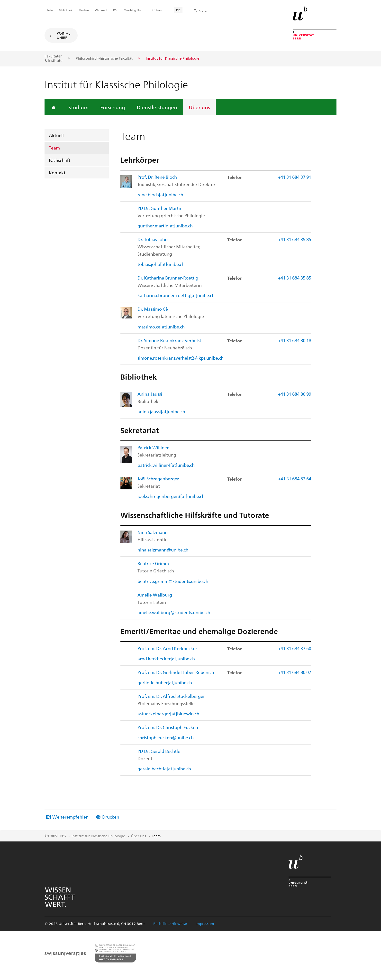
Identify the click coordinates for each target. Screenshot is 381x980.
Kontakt (57, 173)
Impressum (205, 924)
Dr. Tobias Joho (153, 239)
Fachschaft (60, 160)
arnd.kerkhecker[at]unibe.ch (166, 658)
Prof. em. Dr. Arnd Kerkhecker (167, 648)
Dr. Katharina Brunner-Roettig (168, 278)
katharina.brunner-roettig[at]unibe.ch (176, 295)
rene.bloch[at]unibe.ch (160, 194)
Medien (84, 10)
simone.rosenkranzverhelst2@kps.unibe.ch (181, 358)
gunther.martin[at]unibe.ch (165, 226)
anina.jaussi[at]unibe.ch (161, 411)
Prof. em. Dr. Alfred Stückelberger (171, 696)
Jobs (50, 10)
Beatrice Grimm (153, 563)
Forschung (113, 107)
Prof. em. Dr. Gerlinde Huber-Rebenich (176, 672)
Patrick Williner (153, 447)
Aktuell (56, 135)
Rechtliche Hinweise (170, 924)
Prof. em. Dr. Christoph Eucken (168, 727)
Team (54, 148)
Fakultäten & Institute (54, 58)
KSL (116, 10)
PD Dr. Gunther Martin (160, 208)
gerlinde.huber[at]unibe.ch (165, 682)
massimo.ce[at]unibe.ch (161, 327)
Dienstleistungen (157, 107)
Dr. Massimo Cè (153, 309)
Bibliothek (66, 10)
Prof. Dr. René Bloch (157, 177)
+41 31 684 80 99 (295, 394)
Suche (203, 11)
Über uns (199, 107)
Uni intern (155, 10)
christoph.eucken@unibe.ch (166, 737)
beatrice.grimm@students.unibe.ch (173, 581)
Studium (78, 107)
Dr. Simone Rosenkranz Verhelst (169, 340)
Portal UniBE (63, 35)
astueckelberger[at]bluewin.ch (168, 714)
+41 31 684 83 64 (295, 479)
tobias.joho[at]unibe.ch (161, 264)
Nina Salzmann (153, 532)
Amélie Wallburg (155, 595)
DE (178, 10)
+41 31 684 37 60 (295, 648)
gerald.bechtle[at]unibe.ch (164, 769)
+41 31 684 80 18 (295, 340)
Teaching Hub (133, 10)
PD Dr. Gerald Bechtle (159, 751)
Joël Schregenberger (158, 479)
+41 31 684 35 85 (295, 239)
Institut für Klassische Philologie (98, 836)
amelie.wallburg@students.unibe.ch (174, 612)
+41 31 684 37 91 (295, 177)
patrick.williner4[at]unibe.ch (166, 465)
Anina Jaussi (150, 394)
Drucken (111, 817)
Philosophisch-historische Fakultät (104, 58)
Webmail (101, 10)
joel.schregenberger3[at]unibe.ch (171, 496)
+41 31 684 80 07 (295, 672)
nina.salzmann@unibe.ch (163, 550)
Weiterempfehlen (70, 817)
